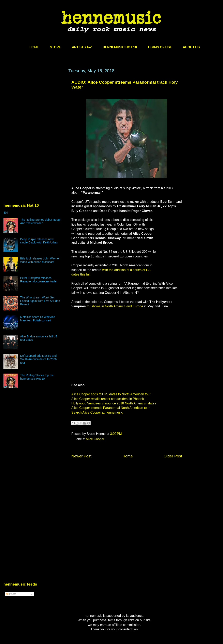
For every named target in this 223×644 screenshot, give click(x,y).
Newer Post (81, 456)
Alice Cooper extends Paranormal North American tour (110, 408)
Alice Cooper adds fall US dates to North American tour (111, 394)
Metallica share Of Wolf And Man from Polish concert (38, 319)
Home (128, 456)
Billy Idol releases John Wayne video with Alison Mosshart (40, 260)
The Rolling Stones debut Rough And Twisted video (41, 221)
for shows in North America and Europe (115, 306)
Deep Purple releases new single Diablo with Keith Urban (39, 241)
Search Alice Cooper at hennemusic (97, 412)
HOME (34, 47)
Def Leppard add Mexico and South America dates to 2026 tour (39, 359)
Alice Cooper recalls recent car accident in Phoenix (108, 399)
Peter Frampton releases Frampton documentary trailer (39, 280)
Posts (11, 594)
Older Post (173, 456)
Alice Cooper (95, 439)
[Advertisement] (34, 107)
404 (6, 213)
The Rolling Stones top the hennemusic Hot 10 (37, 377)
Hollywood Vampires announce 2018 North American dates (114, 403)
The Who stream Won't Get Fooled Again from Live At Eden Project (40, 301)
